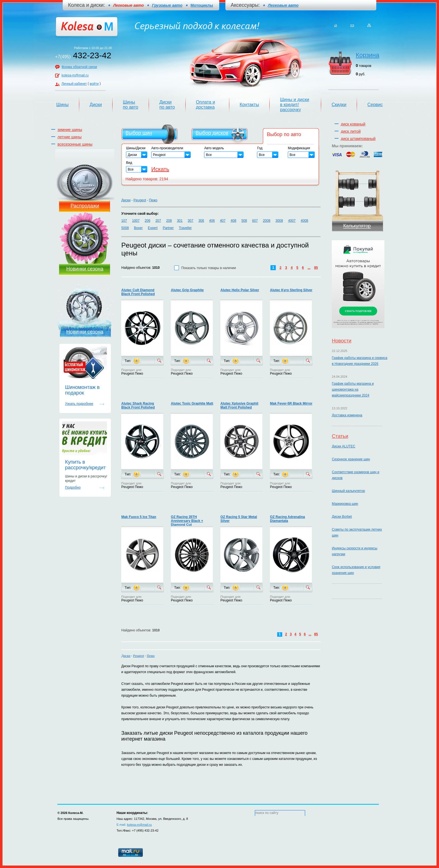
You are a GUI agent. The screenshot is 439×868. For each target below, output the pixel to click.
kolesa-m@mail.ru (75, 75)
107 (124, 221)
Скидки (339, 105)
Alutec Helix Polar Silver (240, 290)
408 (233, 221)
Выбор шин (139, 133)
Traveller (185, 228)
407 (223, 221)
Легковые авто (283, 5)
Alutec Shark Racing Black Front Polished (138, 405)
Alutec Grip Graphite (187, 290)
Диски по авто (167, 105)
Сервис (375, 105)
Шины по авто (131, 105)
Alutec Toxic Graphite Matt (192, 403)
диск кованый (353, 124)
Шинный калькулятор (348, 491)
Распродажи (85, 206)
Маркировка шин (345, 504)
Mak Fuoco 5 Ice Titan (139, 517)
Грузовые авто (167, 5)
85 (316, 268)
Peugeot (140, 200)
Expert (153, 228)
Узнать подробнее (79, 404)
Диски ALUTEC (343, 446)
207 (158, 221)
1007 (136, 221)
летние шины (69, 137)
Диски (96, 105)
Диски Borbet (342, 517)
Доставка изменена (347, 415)
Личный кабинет (74, 84)
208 (169, 221)
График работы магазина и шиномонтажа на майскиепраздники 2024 (353, 389)
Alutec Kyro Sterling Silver (291, 290)
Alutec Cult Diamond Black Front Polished (138, 292)
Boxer (138, 228)
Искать (160, 169)
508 (244, 221)
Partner (168, 228)
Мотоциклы (202, 5)
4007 (292, 221)
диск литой (351, 131)
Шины (62, 105)
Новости (342, 341)
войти (94, 84)
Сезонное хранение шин (351, 459)
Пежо (153, 200)
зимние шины (70, 130)
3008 (279, 221)
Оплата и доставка (206, 105)
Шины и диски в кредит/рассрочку (295, 105)
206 (148, 221)
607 (255, 221)
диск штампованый (358, 139)
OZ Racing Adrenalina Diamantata (287, 519)
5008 (125, 228)
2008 (267, 221)
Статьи (340, 436)
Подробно (73, 487)
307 (190, 221)
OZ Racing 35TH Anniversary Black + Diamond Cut (187, 521)
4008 (304, 221)
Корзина (368, 55)
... (309, 268)
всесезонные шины (75, 144)
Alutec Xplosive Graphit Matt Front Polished (239, 405)
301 (180, 221)
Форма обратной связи (79, 67)
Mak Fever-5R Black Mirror (291, 403)
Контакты (249, 105)
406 (212, 221)
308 (201, 221)
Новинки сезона (85, 269)
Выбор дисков (212, 133)
